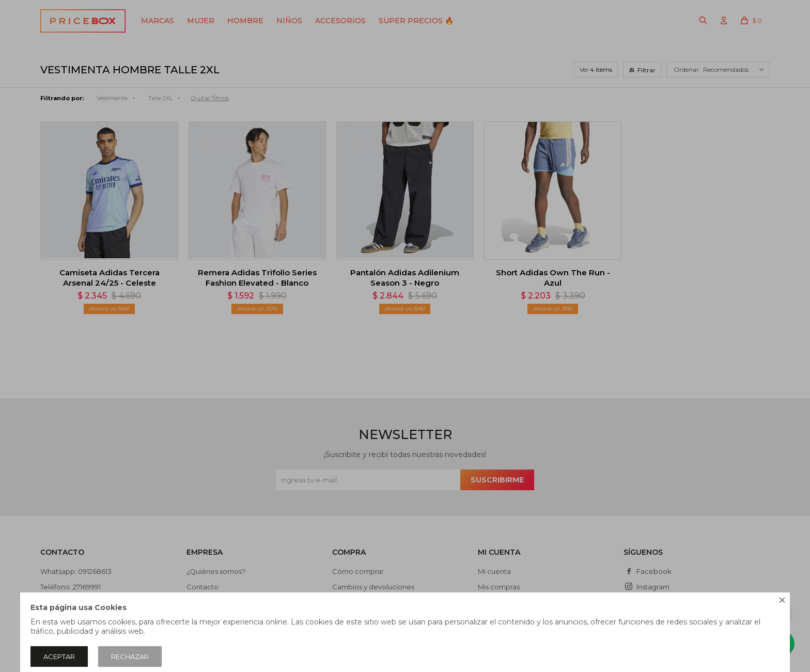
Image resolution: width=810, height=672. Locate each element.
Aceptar (59, 657)
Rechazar (130, 657)
